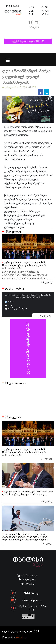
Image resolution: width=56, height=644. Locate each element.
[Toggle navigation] (8, 59)
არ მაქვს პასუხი (17, 308)
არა (10, 305)
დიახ (11, 301)
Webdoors (22, 637)
